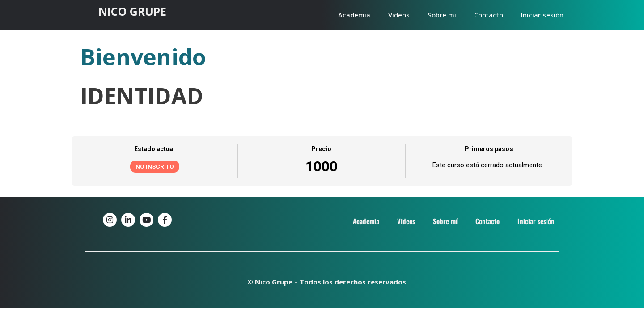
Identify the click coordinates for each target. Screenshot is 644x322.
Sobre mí (442, 15)
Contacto (489, 15)
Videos (399, 15)
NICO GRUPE (132, 11)
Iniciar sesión (542, 15)
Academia (354, 15)
